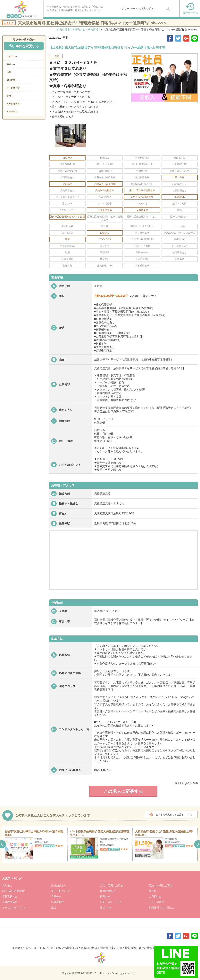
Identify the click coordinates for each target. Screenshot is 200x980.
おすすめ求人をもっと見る (170, 815)
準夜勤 (153, 891)
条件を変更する (24, 46)
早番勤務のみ (10, 896)
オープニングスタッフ (15, 908)
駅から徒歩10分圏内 (14, 891)
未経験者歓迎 (10, 902)
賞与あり (7, 886)
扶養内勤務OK (108, 891)
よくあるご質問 (44, 948)
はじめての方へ (21, 948)
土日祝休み (155, 896)
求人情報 (93, 30)
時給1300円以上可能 (161, 886)
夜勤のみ (105, 896)
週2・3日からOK (61, 891)
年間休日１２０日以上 (162, 908)
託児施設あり (59, 886)
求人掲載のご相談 (86, 948)
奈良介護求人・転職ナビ (71, 30)
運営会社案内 (108, 948)
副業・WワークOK (111, 902)
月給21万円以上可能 (112, 886)
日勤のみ (56, 896)
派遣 (54, 908)
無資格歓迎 (58, 902)
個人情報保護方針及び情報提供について (144, 948)
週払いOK (106, 908)
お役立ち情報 (64, 948)
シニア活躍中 (156, 902)
